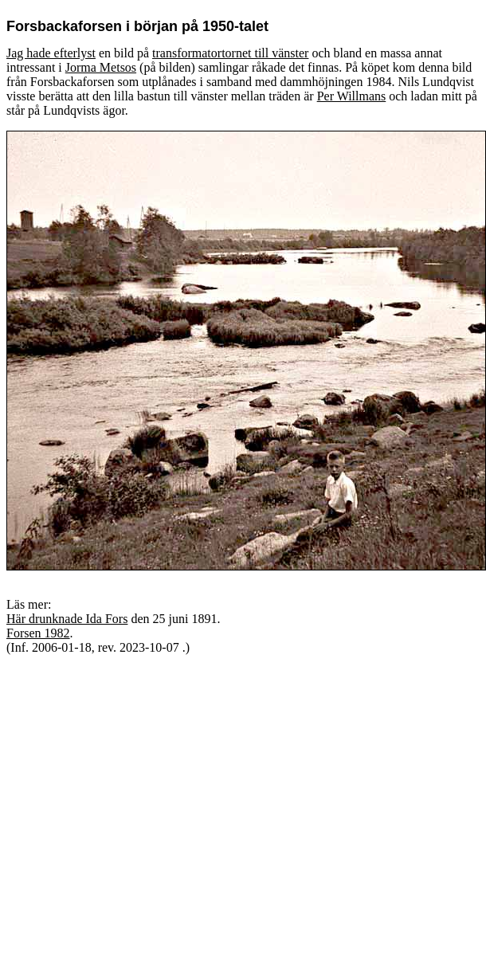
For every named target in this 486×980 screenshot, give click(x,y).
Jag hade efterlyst (51, 53)
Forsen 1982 (38, 633)
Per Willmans (352, 96)
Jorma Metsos (101, 67)
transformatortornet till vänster (230, 53)
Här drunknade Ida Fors (67, 619)
